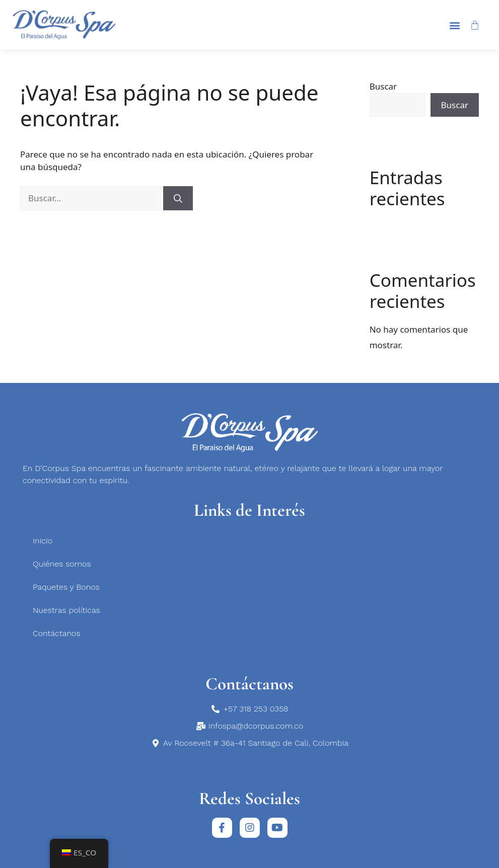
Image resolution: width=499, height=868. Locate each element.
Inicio (43, 541)
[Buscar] (178, 198)
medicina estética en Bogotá (27, 760)
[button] (455, 25)
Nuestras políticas (66, 610)
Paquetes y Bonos (66, 587)
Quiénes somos (62, 564)
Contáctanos (56, 633)
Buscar (383, 86)
